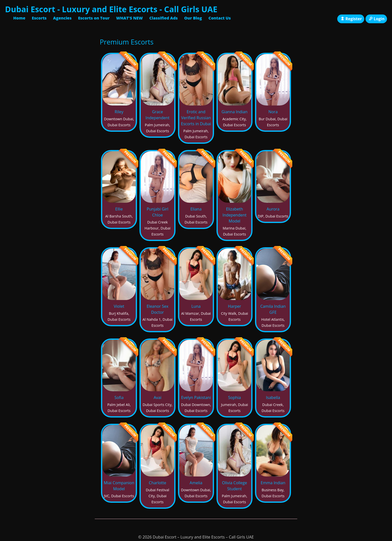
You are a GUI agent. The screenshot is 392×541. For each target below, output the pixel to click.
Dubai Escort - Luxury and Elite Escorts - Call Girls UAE (111, 9)
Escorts (39, 18)
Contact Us (220, 18)
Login (376, 19)
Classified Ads (163, 18)
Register (351, 19)
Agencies (62, 18)
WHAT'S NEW (129, 18)
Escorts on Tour (94, 18)
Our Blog (193, 18)
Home (19, 18)
